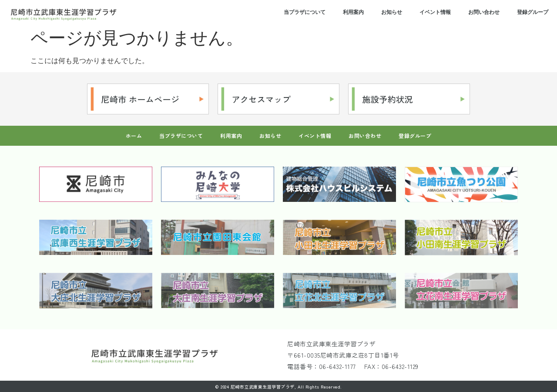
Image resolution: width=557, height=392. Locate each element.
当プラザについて (305, 12)
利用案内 (353, 12)
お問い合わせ (484, 12)
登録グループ (533, 12)
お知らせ (392, 12)
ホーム (134, 136)
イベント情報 (435, 12)
